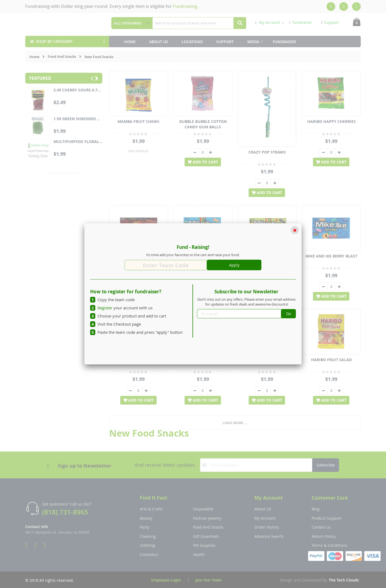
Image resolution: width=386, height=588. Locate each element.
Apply (234, 265)
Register (105, 308)
